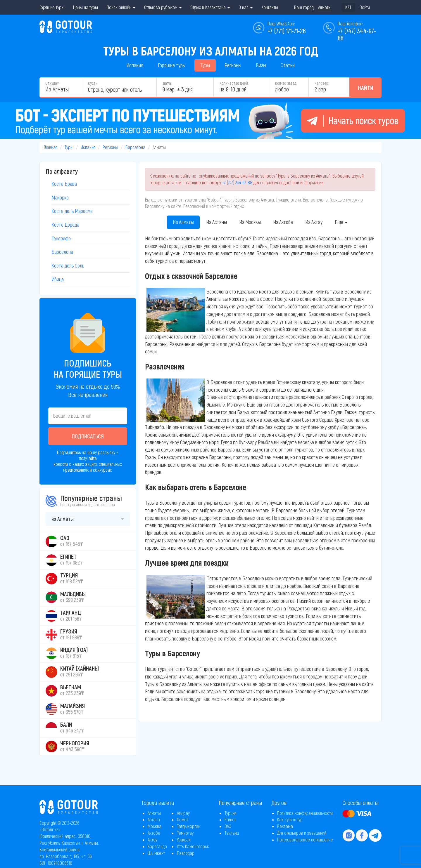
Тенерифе (61, 238)
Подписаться (88, 436)
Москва (155, 826)
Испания (135, 65)
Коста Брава (64, 184)
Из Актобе (283, 222)
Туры (205, 65)
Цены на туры (86, 7)
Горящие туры (52, 7)
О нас (246, 7)
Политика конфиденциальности (305, 813)
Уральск (184, 840)
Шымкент (156, 853)
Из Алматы (183, 222)
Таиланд (232, 833)
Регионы (233, 65)
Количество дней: (234, 83)
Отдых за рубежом (163, 7)
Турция (230, 813)
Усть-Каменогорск (193, 846)
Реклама (285, 826)
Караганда (157, 846)
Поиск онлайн (121, 7)
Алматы (154, 813)
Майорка (60, 197)
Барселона (135, 147)
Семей (183, 819)
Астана (154, 819)
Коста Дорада (65, 225)
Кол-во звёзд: (286, 83)
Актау (152, 840)
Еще (341, 222)
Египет (230, 819)
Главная (51, 147)
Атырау (183, 813)
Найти (366, 88)
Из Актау (314, 222)
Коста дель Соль (68, 265)
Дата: (167, 83)
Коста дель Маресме (72, 211)
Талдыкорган (189, 826)
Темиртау (185, 833)
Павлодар (186, 853)
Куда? (93, 83)
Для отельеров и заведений (302, 833)
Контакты (270, 7)
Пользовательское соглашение (305, 840)
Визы (261, 65)
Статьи (288, 65)
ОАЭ (228, 826)
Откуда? (52, 83)
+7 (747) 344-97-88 (237, 182)
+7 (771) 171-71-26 (287, 31)
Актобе (154, 833)
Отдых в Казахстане (210, 7)
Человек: (322, 83)
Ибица (58, 279)
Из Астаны (216, 222)
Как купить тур (290, 819)
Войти (365, 7)
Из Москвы (250, 222)
